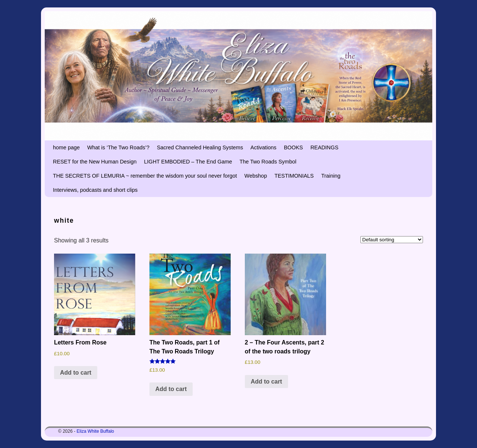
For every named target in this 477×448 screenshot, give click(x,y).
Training (331, 176)
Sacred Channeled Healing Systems (200, 147)
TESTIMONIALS (294, 176)
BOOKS (293, 147)
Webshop (256, 176)
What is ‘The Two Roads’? (118, 147)
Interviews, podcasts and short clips (95, 190)
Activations (263, 147)
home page (66, 147)
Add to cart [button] (76, 373)
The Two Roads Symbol (268, 162)
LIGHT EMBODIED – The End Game (188, 162)
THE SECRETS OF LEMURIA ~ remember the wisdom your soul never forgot (145, 176)
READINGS (324, 147)
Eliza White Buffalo (96, 431)
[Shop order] (392, 240)
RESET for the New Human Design (95, 162)
